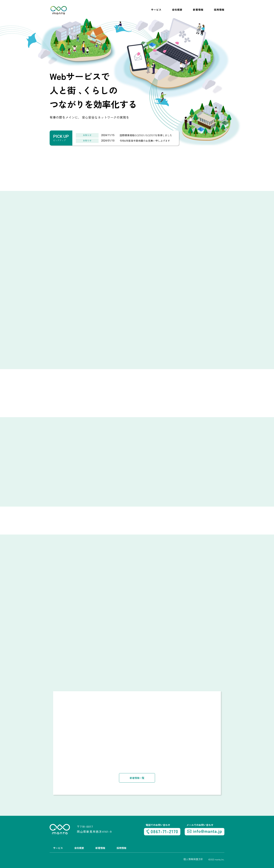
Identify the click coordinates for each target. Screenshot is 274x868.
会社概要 (177, 10)
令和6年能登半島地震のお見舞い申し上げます (145, 141)
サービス (156, 10)
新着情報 (198, 10)
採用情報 (219, 10)
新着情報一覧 (137, 778)
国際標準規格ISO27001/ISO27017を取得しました (146, 135)
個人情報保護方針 (193, 859)
